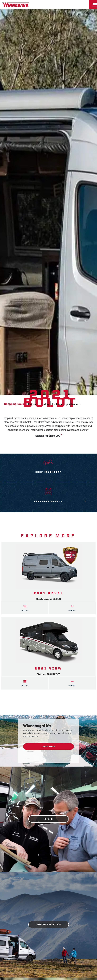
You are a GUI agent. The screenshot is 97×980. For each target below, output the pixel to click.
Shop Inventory (48, 472)
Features (57, 404)
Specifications (72, 404)
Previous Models (48, 501)
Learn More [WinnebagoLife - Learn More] (48, 746)
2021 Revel (49, 593)
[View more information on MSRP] (61, 436)
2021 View (48, 668)
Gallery (45, 404)
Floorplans (33, 404)
